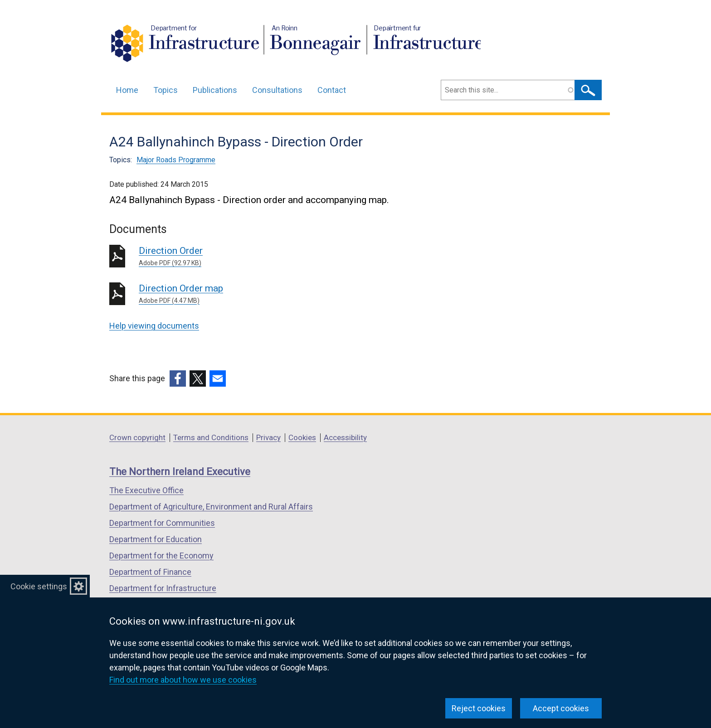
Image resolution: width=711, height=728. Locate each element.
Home (127, 90)
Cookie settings (39, 586)
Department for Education (156, 539)
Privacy (268, 437)
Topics (166, 90)
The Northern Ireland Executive (180, 472)
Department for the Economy (161, 556)
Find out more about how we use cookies (183, 680)
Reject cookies (479, 708)
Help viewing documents (154, 326)
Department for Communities (162, 523)
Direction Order (269, 257)
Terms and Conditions (211, 437)
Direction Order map (269, 294)
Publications (215, 90)
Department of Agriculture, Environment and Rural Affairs (211, 507)
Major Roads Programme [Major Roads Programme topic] (176, 160)
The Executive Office (146, 490)
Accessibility (345, 437)
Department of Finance (150, 572)
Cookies (302, 437)
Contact (332, 90)
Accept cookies (561, 708)
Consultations (277, 90)
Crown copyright (137, 437)
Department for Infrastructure (163, 588)
